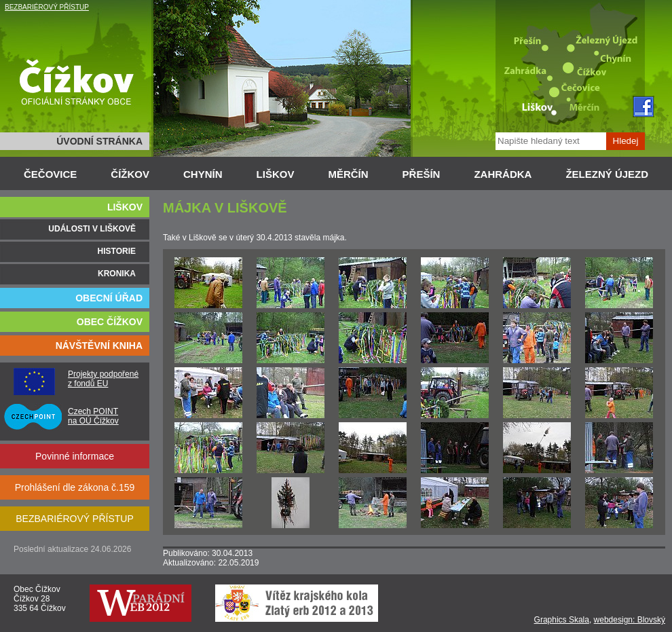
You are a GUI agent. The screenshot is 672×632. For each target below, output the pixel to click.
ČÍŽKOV (130, 174)
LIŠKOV (276, 174)
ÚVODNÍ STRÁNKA (99, 141)
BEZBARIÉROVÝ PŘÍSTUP (47, 7)
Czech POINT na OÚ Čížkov (93, 416)
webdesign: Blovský (630, 620)
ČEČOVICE (50, 174)
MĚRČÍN (348, 174)
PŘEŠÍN (422, 174)
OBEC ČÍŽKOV (110, 322)
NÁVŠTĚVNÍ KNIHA (99, 346)
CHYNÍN (203, 174)
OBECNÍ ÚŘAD (109, 298)
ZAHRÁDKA (503, 174)
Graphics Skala (562, 620)
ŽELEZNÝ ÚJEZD (607, 174)
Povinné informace (75, 456)
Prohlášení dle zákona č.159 (75, 487)
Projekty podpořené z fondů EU (103, 379)
